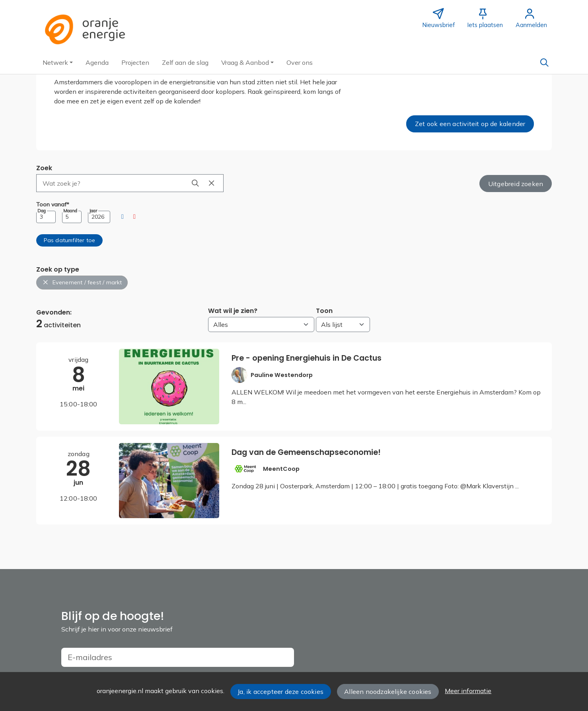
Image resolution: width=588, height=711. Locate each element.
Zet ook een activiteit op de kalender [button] (470, 124)
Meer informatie (468, 691)
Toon (324, 311)
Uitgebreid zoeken (516, 184)
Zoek (44, 168)
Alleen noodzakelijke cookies (388, 692)
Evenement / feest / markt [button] (82, 282)
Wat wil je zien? (233, 311)
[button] (58, 62)
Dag (42, 211)
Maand (70, 211)
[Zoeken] (544, 62)
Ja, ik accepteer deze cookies (280, 692)
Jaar (93, 211)
